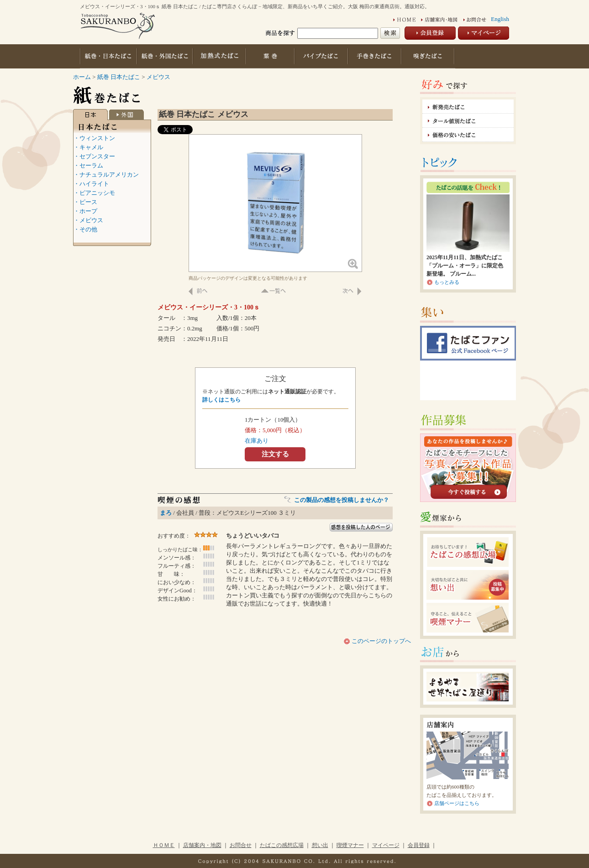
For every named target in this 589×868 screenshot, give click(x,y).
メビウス (158, 77)
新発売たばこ (468, 107)
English (500, 19)
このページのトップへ (381, 641)
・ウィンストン (94, 138)
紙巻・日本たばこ (108, 56)
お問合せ (241, 845)
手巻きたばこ (376, 56)
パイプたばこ (322, 56)
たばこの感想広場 (282, 845)
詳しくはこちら (221, 400)
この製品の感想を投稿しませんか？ (342, 500)
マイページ (386, 845)
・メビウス (88, 220)
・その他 (85, 229)
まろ (166, 513)
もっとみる (447, 282)
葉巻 (271, 56)
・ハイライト (91, 184)
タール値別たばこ (468, 121)
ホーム (82, 77)
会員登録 (419, 845)
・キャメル (88, 147)
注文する (275, 454)
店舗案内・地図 (202, 845)
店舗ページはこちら (457, 803)
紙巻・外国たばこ (164, 56)
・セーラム (88, 165)
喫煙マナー (350, 845)
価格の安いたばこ (468, 135)
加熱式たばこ (219, 56)
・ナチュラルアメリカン (106, 175)
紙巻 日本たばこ (120, 77)
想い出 (320, 845)
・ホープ (85, 211)
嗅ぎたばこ (429, 56)
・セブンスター (94, 156)
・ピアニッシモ (94, 193)
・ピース (85, 202)
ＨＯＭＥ (164, 845)
